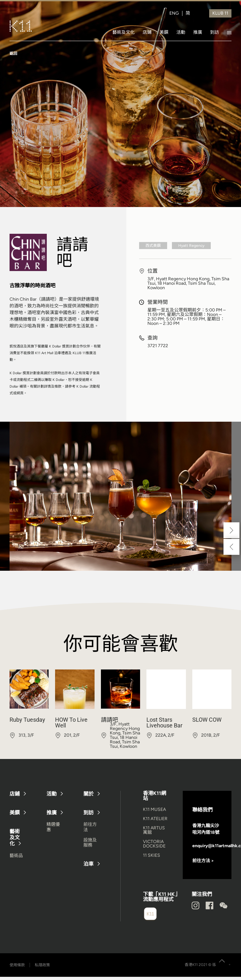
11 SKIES (152, 855)
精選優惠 (53, 827)
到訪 (215, 32)
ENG (174, 13)
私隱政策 (42, 965)
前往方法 (90, 827)
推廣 (198, 32)
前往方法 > (203, 861)
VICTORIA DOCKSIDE (154, 844)
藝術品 (16, 856)
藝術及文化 (124, 32)
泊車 (89, 864)
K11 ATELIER (155, 819)
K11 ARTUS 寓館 (154, 830)
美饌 (164, 32)
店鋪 (147, 32)
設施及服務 (90, 843)
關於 (89, 794)
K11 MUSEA (154, 809)
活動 (181, 32)
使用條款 (17, 965)
